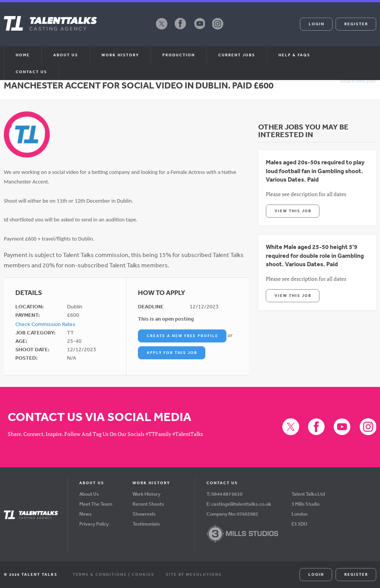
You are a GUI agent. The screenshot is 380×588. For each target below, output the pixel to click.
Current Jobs (237, 55)
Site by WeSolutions (194, 574)
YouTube (199, 29)
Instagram (218, 29)
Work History (120, 55)
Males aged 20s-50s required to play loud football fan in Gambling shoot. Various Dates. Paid (315, 171)
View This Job (293, 211)
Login (317, 24)
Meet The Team (96, 504)
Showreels (144, 514)
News (85, 514)
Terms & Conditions (100, 574)
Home (23, 55)
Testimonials (146, 524)
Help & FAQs (294, 55)
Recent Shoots (148, 504)
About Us (89, 494)
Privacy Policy (94, 524)
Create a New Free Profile (183, 336)
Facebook (180, 29)
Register (356, 24)
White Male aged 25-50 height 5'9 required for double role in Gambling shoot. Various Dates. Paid (315, 255)
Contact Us (31, 72)
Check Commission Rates (45, 324)
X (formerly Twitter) (162, 29)
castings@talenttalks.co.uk (241, 504)
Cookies (143, 574)
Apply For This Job (172, 352)
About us (66, 55)
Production (179, 55)
